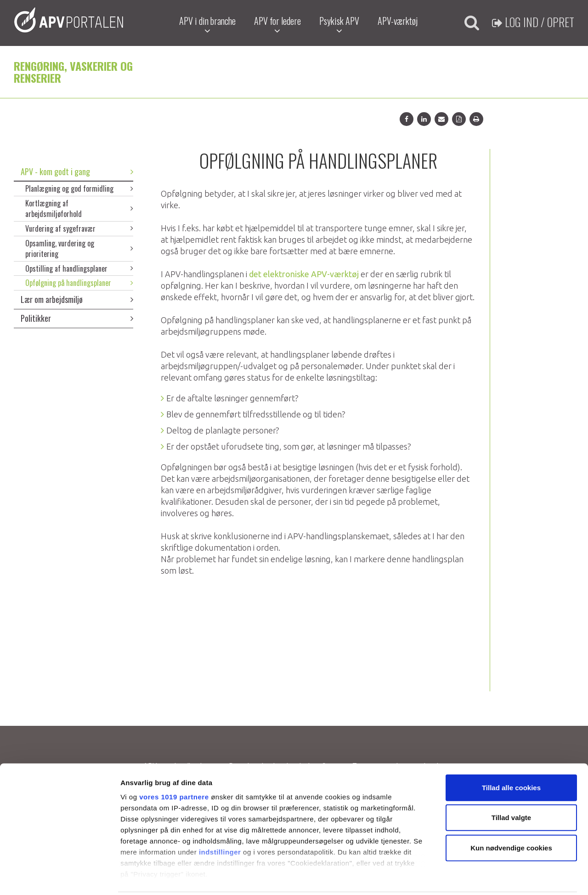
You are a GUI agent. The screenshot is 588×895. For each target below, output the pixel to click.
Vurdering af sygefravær (79, 228)
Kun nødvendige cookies (511, 815)
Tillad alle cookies (511, 755)
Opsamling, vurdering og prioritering (79, 248)
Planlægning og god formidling (79, 188)
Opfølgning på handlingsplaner (79, 283)
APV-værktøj (397, 21)
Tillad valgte (511, 784)
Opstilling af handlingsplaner (79, 268)
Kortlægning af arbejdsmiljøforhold (79, 208)
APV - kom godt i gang (77, 171)
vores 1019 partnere (174, 764)
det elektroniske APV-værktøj (305, 274)
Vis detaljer (478, 877)
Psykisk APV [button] (339, 25)
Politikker (77, 318)
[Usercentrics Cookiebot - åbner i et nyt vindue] (59, 877)
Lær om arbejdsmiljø (77, 299)
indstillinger (220, 819)
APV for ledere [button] (277, 25)
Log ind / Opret (533, 22)
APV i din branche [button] (207, 25)
